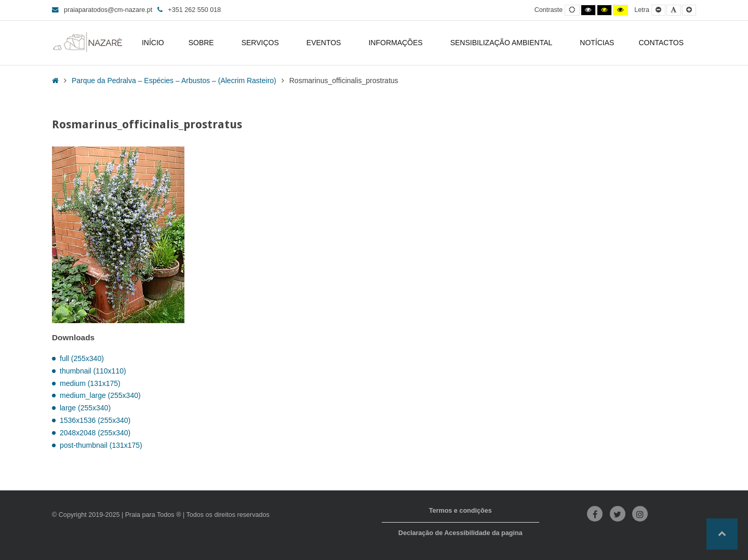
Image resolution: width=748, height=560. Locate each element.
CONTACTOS (661, 43)
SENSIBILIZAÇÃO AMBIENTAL (503, 43)
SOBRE (203, 43)
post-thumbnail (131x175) (101, 445)
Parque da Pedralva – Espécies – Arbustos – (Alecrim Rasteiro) (174, 81)
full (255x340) (82, 358)
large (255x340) (85, 408)
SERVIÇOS (262, 43)
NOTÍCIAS (597, 43)
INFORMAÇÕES (397, 43)
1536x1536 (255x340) (95, 420)
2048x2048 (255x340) (95, 433)
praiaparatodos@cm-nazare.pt (102, 10)
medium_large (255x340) (100, 395)
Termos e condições (460, 511)
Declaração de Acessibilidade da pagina (460, 533)
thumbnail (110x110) (93, 371)
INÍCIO (153, 43)
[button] (722, 534)
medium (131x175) (90, 383)
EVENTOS (325, 43)
